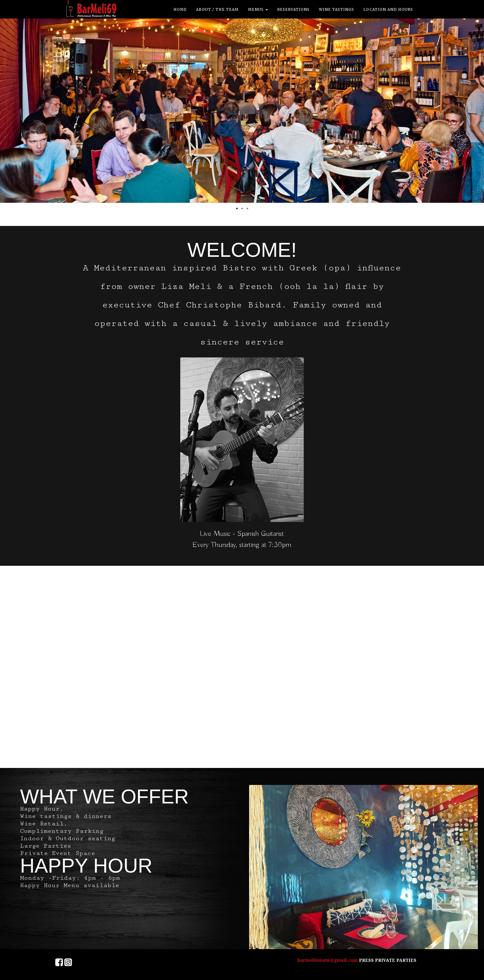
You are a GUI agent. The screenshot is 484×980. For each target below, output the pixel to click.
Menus (258, 9)
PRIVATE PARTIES (396, 960)
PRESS (367, 960)
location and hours (388, 9)
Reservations (293, 9)
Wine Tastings (336, 9)
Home (180, 9)
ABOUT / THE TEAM (217, 9)
